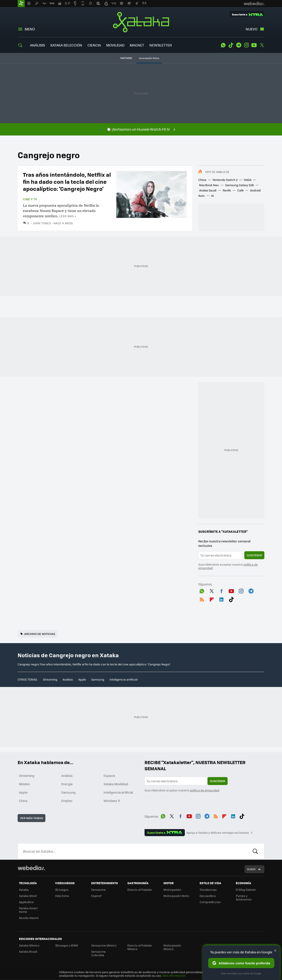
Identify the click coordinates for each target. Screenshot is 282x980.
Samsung (98, 679)
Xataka (141, 22)
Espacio (109, 776)
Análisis (68, 679)
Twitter (262, 45)
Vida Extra (62, 896)
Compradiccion (210, 902)
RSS (202, 599)
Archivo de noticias (40, 634)
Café (240, 190)
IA (212, 196)
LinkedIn (221, 599)
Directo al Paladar (140, 890)
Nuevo (251, 29)
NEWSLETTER (161, 45)
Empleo (67, 801)
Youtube (254, 45)
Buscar (255, 851)
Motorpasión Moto (176, 896)
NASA (248, 180)
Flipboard (212, 599)
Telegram (239, 45)
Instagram (246, 45)
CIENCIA (94, 45)
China (202, 180)
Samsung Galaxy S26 (239, 185)
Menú (30, 29)
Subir (251, 869)
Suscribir (254, 555)
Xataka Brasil (28, 951)
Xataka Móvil (28, 896)
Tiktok (231, 45)
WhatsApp (223, 45)
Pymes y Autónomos (244, 897)
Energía (67, 784)
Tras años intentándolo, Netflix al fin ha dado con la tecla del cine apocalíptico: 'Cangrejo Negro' (67, 181)
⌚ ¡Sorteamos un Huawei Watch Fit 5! (138, 129)
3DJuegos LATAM (67, 945)
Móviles (24, 784)
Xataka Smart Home (28, 910)
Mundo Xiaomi (29, 918)
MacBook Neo (209, 185)
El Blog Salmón (246, 890)
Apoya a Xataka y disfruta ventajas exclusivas (218, 833)
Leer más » (68, 216)
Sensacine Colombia (98, 953)
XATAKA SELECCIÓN (66, 45)
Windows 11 (112, 801)
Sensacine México (104, 945)
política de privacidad (204, 790)
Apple (82, 679)
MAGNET (137, 45)
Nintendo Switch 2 (225, 180)
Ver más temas (32, 818)
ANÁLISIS (37, 45)
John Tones (42, 223)
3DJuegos (62, 890)
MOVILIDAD (115, 45)
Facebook (221, 590)
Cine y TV (30, 199)
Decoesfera (208, 896)
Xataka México (29, 945)
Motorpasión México (172, 947)
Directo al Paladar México (140, 947)
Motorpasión (172, 890)
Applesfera (26, 902)
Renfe (227, 190)
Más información (174, 975)
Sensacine (98, 890)
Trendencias (208, 890)
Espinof (96, 896)
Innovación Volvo (149, 58)
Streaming (50, 679)
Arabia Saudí (208, 190)
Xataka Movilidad (116, 784)
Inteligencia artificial (123, 679)
